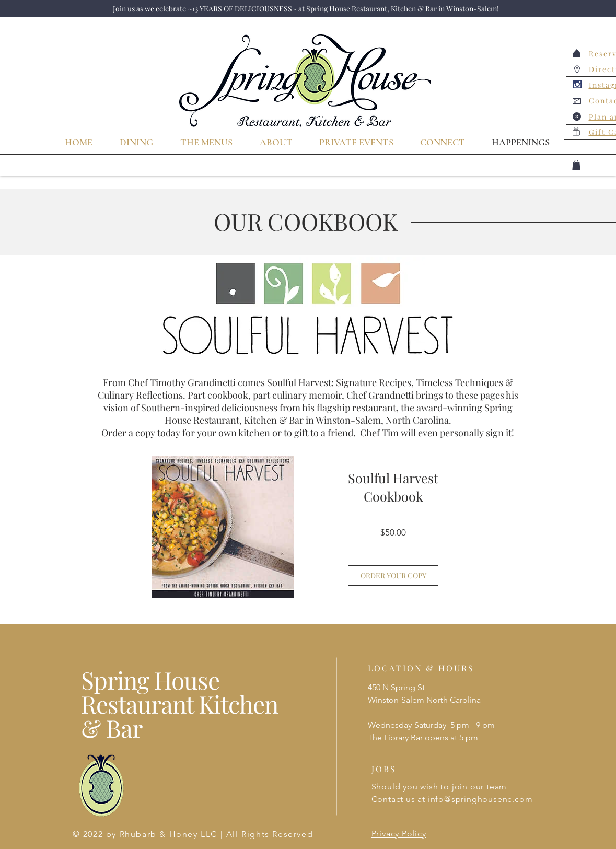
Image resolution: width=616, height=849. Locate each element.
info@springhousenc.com (480, 799)
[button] (576, 165)
